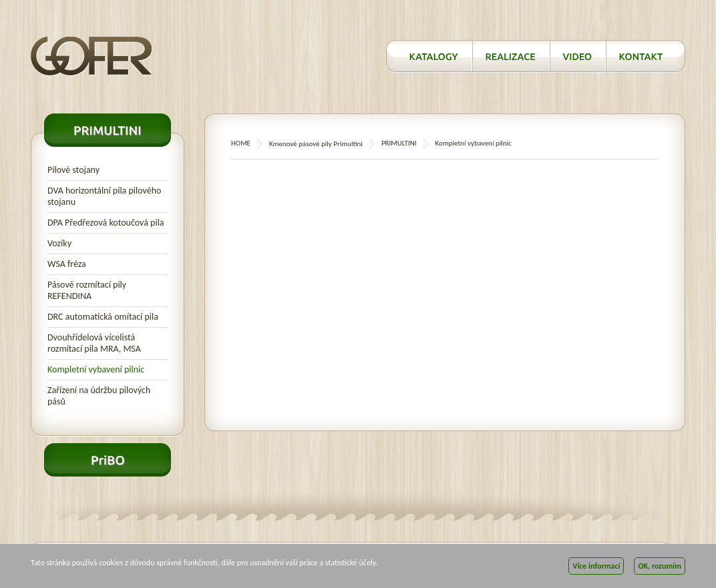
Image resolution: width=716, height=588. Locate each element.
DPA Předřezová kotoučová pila (106, 223)
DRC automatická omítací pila (103, 317)
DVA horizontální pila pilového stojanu (104, 196)
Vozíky (59, 243)
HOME (241, 143)
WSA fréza (67, 264)
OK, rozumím (660, 566)
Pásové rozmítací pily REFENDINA (87, 290)
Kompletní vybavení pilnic (96, 369)
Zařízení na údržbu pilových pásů (99, 396)
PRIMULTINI (399, 143)
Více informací (596, 566)
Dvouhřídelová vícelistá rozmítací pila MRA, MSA (94, 343)
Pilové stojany (73, 170)
